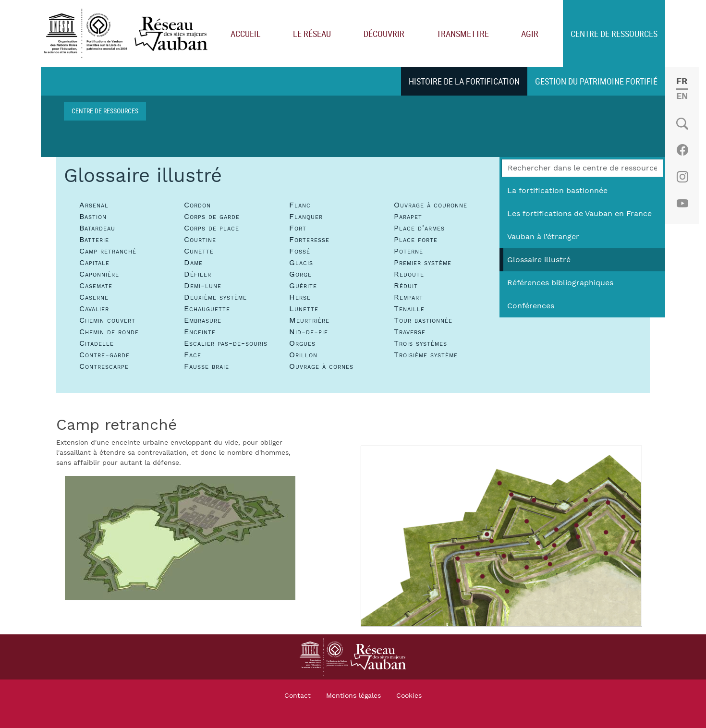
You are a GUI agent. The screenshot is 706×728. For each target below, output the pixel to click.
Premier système (423, 263)
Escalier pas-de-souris (226, 343)
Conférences (531, 306)
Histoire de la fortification (464, 81)
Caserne (94, 297)
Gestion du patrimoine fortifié (596, 81)
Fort (298, 228)
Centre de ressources (614, 34)
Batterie (94, 240)
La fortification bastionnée (557, 191)
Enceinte (200, 332)
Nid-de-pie (309, 332)
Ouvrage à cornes (321, 366)
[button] (180, 538)
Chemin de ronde (109, 332)
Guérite (303, 286)
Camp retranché (108, 251)
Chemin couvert (107, 320)
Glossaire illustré (539, 260)
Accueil (246, 34)
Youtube (682, 204)
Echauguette (207, 309)
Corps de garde (212, 217)
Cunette (199, 251)
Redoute (409, 274)
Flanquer (306, 217)
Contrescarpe (104, 366)
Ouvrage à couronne (431, 205)
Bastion (93, 217)
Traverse (410, 332)
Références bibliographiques (560, 283)
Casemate (96, 286)
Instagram (682, 177)
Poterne (408, 251)
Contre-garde (104, 355)
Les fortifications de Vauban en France (579, 214)
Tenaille (409, 309)
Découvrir (384, 34)
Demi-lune (203, 286)
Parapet (408, 217)
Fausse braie (207, 366)
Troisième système (426, 355)
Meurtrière (309, 320)
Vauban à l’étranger (543, 237)
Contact (298, 696)
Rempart (408, 297)
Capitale (94, 263)
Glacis (301, 263)
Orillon (303, 355)
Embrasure (203, 320)
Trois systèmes (420, 343)
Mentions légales (353, 696)
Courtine (200, 240)
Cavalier (94, 309)
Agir (530, 34)
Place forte (416, 240)
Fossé (300, 251)
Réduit (406, 286)
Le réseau (312, 34)
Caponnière (99, 274)
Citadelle (97, 343)
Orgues (302, 343)
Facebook (682, 150)
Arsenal (94, 205)
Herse (300, 297)
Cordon (197, 205)
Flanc (300, 205)
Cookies (409, 696)
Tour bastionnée (423, 320)
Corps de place (212, 228)
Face (193, 355)
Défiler (198, 274)
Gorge (300, 274)
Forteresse (309, 240)
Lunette (304, 309)
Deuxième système (215, 297)
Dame (193, 263)
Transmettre (463, 34)
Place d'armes (419, 228)
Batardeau (97, 228)
